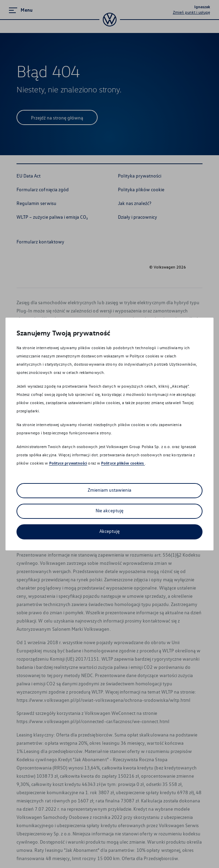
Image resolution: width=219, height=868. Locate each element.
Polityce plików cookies (123, 463)
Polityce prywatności (68, 463)
